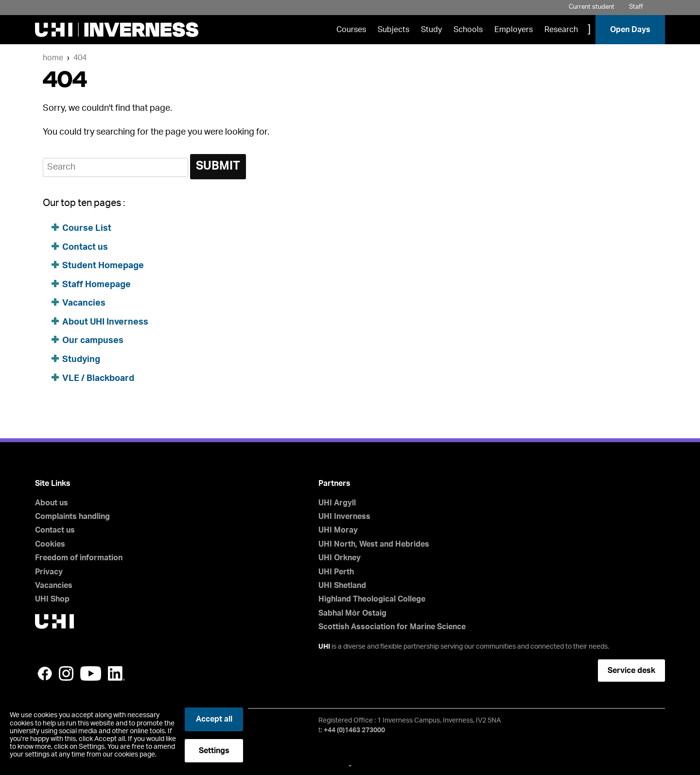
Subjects (394, 30)
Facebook (45, 673)
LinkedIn (116, 673)
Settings (214, 751)
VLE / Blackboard (98, 379)
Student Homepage (103, 266)
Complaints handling (72, 517)
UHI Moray (338, 530)
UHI (324, 647)
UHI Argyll (337, 503)
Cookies (50, 544)
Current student (592, 7)
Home (53, 58)
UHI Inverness (344, 517)
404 (80, 58)
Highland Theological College (372, 599)
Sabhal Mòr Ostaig (352, 613)
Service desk (631, 671)
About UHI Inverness (105, 322)
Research (561, 30)
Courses (351, 30)
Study (431, 30)
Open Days (630, 30)
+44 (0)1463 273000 (354, 730)
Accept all (214, 719)
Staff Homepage (96, 285)
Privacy (49, 572)
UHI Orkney (340, 558)
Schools (468, 30)
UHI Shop (52, 599)
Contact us (85, 247)
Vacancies (84, 303)
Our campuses (93, 341)
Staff (636, 7)
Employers (514, 30)
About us (52, 503)
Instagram (66, 673)
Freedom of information (79, 558)
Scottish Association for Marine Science (392, 627)
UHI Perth (336, 572)
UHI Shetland (342, 586)
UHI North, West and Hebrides (374, 544)
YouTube (91, 673)
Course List (87, 228)
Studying (81, 360)
